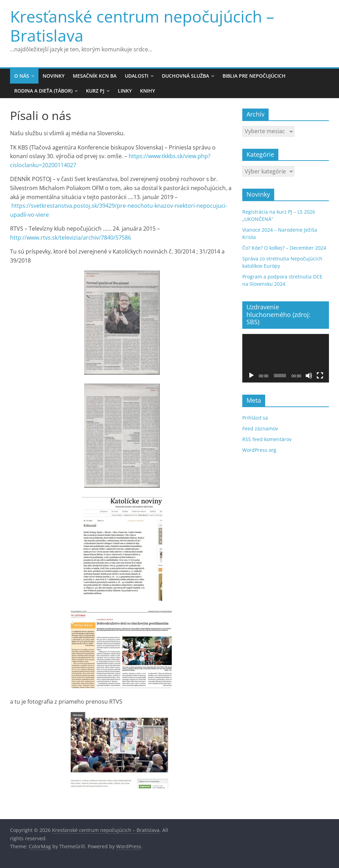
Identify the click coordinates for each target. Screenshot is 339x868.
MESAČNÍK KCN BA (95, 76)
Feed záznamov (260, 428)
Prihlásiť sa (255, 418)
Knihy (147, 91)
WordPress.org (259, 450)
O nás (22, 76)
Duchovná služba (185, 76)
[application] (286, 358)
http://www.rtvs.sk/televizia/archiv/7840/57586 (71, 238)
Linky (125, 91)
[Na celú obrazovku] (320, 376)
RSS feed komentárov (267, 439)
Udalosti (137, 76)
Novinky (54, 76)
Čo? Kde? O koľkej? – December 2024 (284, 248)
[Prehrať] (251, 376)
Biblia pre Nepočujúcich (254, 76)
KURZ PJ (95, 91)
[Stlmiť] (309, 376)
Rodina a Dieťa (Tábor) (43, 91)
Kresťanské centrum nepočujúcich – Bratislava (142, 26)
